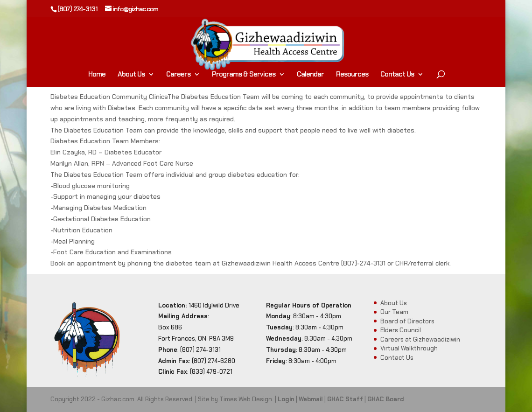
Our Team (394, 312)
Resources (352, 75)
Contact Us (397, 75)
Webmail (311, 399)
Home (97, 75)
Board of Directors (407, 321)
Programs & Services (244, 75)
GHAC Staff (345, 399)
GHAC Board (386, 399)
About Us (131, 75)
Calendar (310, 75)
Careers (178, 75)
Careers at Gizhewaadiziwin (420, 339)
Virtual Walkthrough (409, 348)
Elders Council (401, 330)
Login (286, 399)
